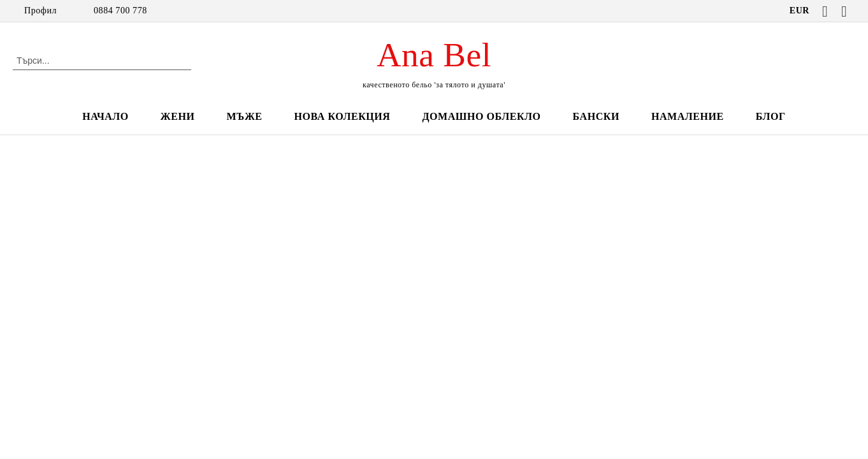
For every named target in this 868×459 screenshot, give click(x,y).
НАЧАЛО (105, 116)
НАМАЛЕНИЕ (688, 116)
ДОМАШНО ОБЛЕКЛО (481, 116)
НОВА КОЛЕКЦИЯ (343, 116)
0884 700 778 (120, 11)
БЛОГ (771, 116)
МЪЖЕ (244, 116)
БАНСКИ (596, 116)
